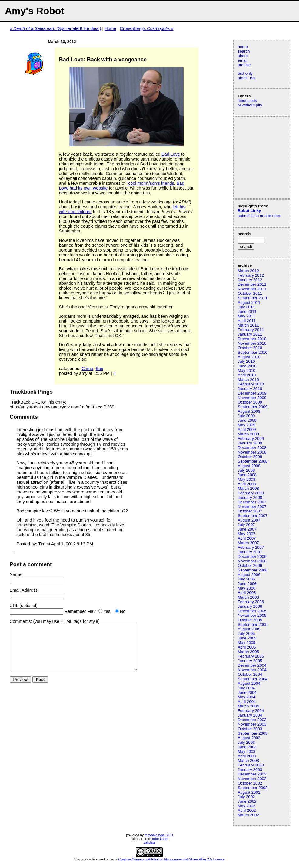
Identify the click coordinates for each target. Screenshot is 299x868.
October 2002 (250, 783)
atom (242, 78)
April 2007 (247, 538)
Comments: (21, 621)
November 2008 (252, 452)
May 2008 (246, 479)
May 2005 (246, 643)
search (244, 51)
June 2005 (247, 638)
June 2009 (247, 420)
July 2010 (246, 361)
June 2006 (247, 584)
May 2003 (246, 751)
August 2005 (249, 629)
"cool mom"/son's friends (150, 183)
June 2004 (247, 692)
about (243, 56)
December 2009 (252, 393)
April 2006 (247, 593)
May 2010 (246, 371)
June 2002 (247, 801)
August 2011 (249, 302)
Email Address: (24, 590)
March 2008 (248, 488)
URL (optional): (24, 606)
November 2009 (252, 398)
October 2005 (250, 620)
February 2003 (251, 765)
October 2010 (250, 348)
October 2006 (250, 566)
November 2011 (252, 289)
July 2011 (246, 307)
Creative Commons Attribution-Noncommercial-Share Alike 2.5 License (171, 859)
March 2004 (248, 706)
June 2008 (247, 475)
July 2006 (246, 579)
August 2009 (249, 411)
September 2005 (252, 624)
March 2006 (248, 597)
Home (110, 28)
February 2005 (251, 656)
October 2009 (250, 402)
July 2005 (246, 634)
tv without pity (250, 105)
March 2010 (248, 380)
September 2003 (252, 733)
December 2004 (252, 665)
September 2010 (252, 352)
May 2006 (246, 588)
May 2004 (246, 697)
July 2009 (246, 416)
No (123, 611)
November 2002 (252, 779)
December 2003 (252, 720)
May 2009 (246, 425)
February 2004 (251, 711)
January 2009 (250, 443)
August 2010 (249, 357)
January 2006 (250, 606)
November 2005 (252, 615)
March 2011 (248, 325)
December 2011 (252, 284)
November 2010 (252, 343)
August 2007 (249, 520)
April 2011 (247, 321)
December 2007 (252, 502)
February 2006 (251, 602)
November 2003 (252, 724)
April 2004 (247, 702)
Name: (16, 574)
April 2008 (247, 484)
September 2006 (252, 570)
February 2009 (251, 439)
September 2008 (252, 461)
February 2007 (251, 547)
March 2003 (248, 761)
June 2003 (247, 747)
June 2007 (247, 529)
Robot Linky (249, 211)
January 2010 (250, 389)
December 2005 (252, 611)
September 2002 (252, 788)
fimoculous (247, 101)
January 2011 (250, 334)
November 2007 (252, 507)
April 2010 (247, 375)
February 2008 (251, 493)
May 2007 (246, 534)
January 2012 (250, 280)
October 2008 (250, 457)
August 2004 (249, 683)
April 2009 (247, 429)
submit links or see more (259, 216)
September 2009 (252, 407)
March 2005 (248, 652)
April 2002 (247, 810)
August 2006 (249, 575)
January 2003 (250, 770)
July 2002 (246, 797)
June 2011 (247, 312)
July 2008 (246, 470)
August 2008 (249, 466)
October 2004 (250, 674)
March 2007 (248, 543)
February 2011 (251, 330)
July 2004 (246, 688)
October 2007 (250, 511)
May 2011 (246, 316)
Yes (107, 611)
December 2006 (252, 556)
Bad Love (171, 154)
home (243, 47)
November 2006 (252, 561)
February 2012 (251, 275)
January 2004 (250, 715)
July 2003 (246, 742)
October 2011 (250, 293)
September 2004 (252, 679)
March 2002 (248, 815)
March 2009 (248, 434)
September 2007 (252, 516)
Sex (100, 369)
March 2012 (248, 271)
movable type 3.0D (159, 835)
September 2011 (252, 298)
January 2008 (250, 497)
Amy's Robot (35, 11)
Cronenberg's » (146, 28)
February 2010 (251, 384)
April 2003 (247, 756)
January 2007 (250, 552)
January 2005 (250, 661)
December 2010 (252, 339)
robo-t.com (160, 839)
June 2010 (247, 366)
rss (253, 78)
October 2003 (250, 729)
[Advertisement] (256, 157)
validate (149, 842)
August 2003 (249, 738)
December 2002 (252, 774)
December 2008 (252, 448)
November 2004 (252, 670)
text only (245, 73)
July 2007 (246, 525)
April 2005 (247, 647)
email (242, 60)
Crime (87, 369)
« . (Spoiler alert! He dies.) (55, 28)
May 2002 (246, 806)
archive (244, 65)
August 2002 (249, 792)
